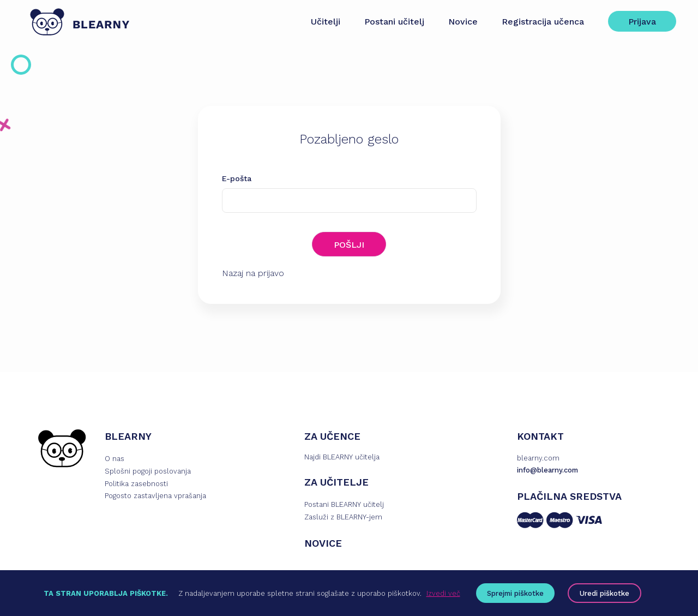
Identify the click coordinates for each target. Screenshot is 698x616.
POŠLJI (349, 245)
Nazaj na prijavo (253, 273)
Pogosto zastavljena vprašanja (155, 496)
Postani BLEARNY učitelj (344, 504)
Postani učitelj (394, 22)
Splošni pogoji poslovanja (148, 471)
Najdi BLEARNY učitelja (342, 457)
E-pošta (237, 178)
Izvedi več (443, 593)
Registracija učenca (543, 22)
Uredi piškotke (604, 593)
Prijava (642, 22)
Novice (463, 22)
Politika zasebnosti (136, 484)
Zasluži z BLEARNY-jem (343, 517)
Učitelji (326, 22)
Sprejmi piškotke (515, 593)
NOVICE (323, 543)
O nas (115, 459)
